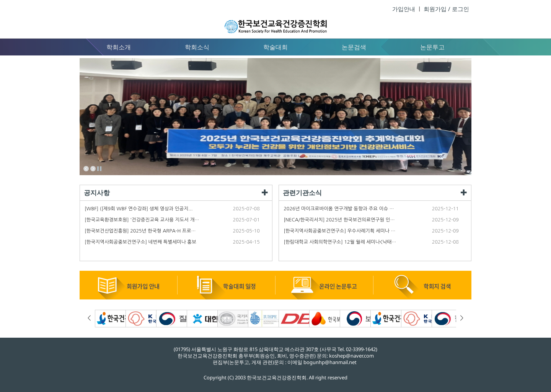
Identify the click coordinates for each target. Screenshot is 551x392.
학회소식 (197, 47)
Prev (86, 169)
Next (93, 169)
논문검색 (354, 47)
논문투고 (432, 47)
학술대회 (275, 47)
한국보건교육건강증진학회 (275, 19)
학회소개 (119, 47)
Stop (100, 169)
